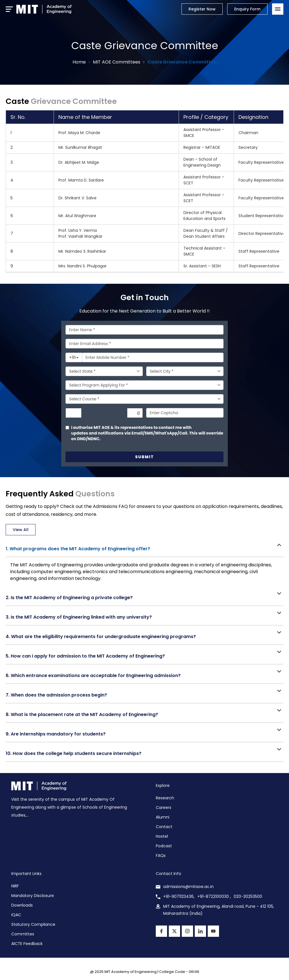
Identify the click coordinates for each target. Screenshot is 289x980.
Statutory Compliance (33, 924)
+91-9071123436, (179, 896)
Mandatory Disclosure (33, 896)
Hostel (162, 836)
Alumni (163, 817)
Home (79, 62)
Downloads (22, 905)
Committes (23, 934)
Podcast (164, 846)
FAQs (161, 855)
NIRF (15, 886)
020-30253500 (248, 896)
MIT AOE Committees (117, 62)
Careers (164, 807)
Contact (164, 827)
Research (165, 798)
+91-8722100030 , (214, 896)
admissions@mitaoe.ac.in (188, 887)
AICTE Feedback (27, 944)
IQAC (16, 915)
